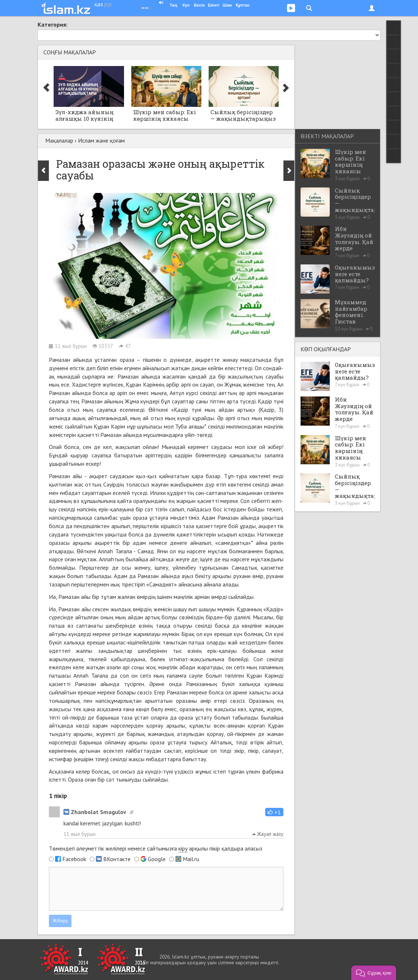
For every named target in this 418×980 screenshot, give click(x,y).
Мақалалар (59, 140)
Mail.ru (191, 859)
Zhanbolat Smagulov (95, 812)
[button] (274, 812)
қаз (99, 4)
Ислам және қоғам (101, 140)
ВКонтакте (117, 859)
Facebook (74, 859)
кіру (183, 848)
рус (108, 4)
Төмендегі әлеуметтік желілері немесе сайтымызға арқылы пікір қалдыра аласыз (156, 849)
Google (157, 859)
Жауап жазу (268, 834)
